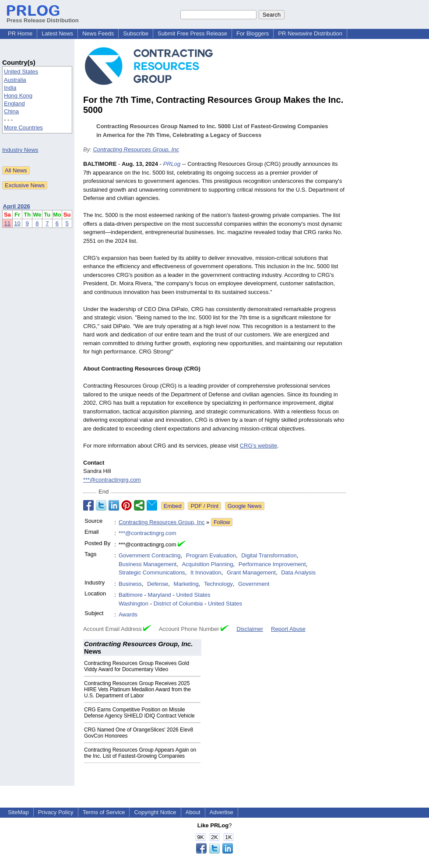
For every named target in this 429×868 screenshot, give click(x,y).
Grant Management (251, 572)
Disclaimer (250, 629)
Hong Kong (18, 96)
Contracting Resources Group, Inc (136, 149)
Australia (15, 80)
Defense (158, 584)
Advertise (222, 812)
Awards (128, 614)
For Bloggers (253, 33)
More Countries (23, 128)
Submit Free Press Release (192, 33)
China (11, 111)
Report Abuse (288, 629)
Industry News (20, 150)
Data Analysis (298, 572)
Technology (218, 584)
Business (130, 584)
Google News (245, 506)
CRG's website (259, 446)
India (10, 88)
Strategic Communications (152, 572)
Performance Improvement (272, 564)
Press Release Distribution (43, 17)
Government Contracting (150, 555)
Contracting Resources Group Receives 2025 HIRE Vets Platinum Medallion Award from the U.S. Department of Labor (137, 689)
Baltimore (131, 595)
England (14, 103)
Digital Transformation (269, 555)
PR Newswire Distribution (310, 33)
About (193, 812)
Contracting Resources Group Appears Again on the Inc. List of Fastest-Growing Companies (140, 753)
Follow (222, 522)
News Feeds (98, 33)
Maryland (159, 595)
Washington (134, 604)
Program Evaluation (211, 555)
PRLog (172, 164)
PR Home (20, 33)
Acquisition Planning (207, 564)
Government (254, 584)
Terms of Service (104, 812)
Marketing (186, 584)
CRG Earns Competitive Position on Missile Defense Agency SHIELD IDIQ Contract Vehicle (139, 713)
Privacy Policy (56, 812)
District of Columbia (178, 604)
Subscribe (136, 33)
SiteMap (18, 812)
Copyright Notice (155, 812)
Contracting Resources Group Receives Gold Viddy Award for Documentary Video (137, 666)
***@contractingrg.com (112, 480)
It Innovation (206, 572)
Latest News (57, 33)
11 (7, 223)
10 (17, 223)
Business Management (148, 564)
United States (21, 72)
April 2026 (17, 206)
